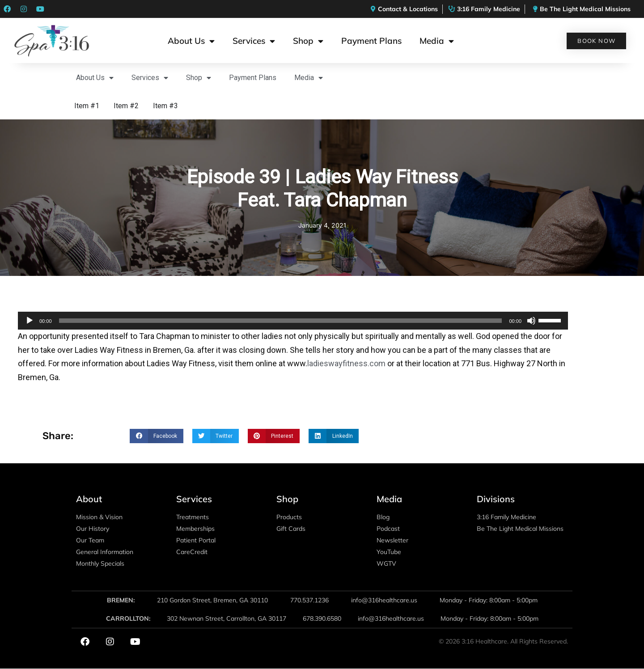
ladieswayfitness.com (346, 363)
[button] (156, 436)
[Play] (30, 321)
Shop (308, 41)
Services (254, 41)
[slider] (281, 321)
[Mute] (531, 321)
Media (437, 41)
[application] (293, 321)
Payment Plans (371, 41)
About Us (191, 41)
